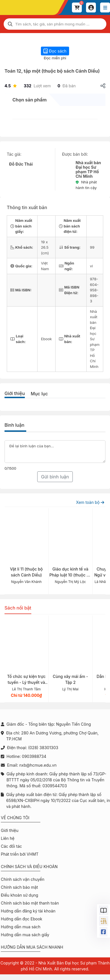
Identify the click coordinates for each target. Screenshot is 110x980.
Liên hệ (8, 838)
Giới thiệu (15, 393)
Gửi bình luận (55, 477)
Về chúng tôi (15, 818)
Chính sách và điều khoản (29, 867)
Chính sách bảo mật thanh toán (30, 903)
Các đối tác (11, 846)
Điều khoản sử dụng (19, 895)
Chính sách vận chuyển (23, 879)
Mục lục (39, 394)
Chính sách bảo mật (19, 887)
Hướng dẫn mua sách (21, 927)
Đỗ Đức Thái (21, 164)
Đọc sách (55, 51)
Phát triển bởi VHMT (20, 854)
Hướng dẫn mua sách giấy (25, 935)
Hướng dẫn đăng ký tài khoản (28, 911)
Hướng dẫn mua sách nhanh (32, 947)
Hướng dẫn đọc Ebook (22, 919)
